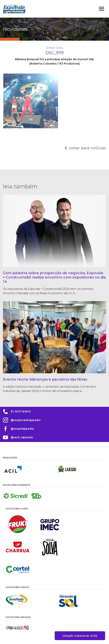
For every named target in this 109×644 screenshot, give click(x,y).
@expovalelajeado (26, 420)
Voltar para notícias (87, 148)
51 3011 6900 (21, 411)
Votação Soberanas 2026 (80, 636)
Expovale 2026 (15, 9)
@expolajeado (22, 429)
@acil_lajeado (22, 437)
